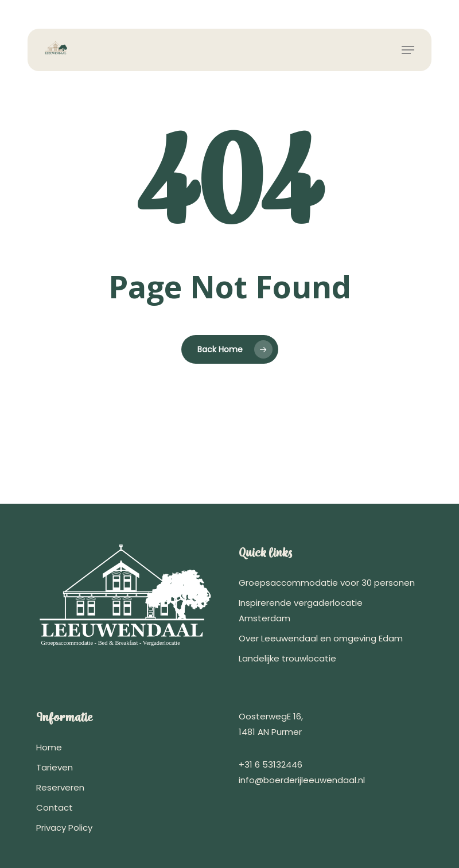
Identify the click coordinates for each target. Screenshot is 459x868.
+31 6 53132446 (271, 764)
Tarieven (55, 767)
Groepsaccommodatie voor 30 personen (327, 583)
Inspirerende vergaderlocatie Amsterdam (301, 610)
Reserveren (60, 787)
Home (49, 747)
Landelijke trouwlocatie (287, 658)
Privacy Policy (64, 828)
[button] (408, 50)
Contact (55, 807)
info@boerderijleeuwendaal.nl (302, 780)
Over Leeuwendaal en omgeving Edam (321, 638)
